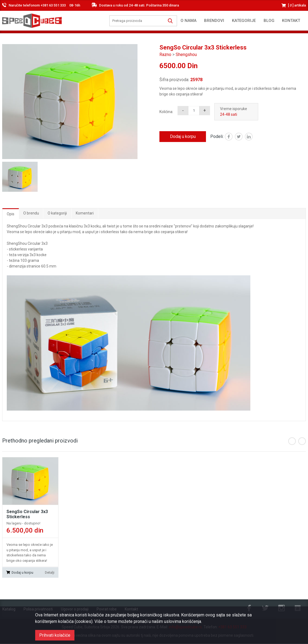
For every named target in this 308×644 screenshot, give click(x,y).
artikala (297, 5)
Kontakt (291, 21)
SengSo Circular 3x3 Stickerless (27, 514)
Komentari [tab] (85, 213)
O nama (189, 21)
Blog (269, 21)
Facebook (232, 137)
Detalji (50, 572)
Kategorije (244, 21)
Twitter (242, 137)
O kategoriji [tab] (58, 213)
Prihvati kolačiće (55, 635)
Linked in (252, 137)
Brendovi (214, 21)
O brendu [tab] (31, 213)
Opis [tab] (11, 214)
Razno (165, 55)
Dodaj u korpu (183, 136)
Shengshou (186, 55)
